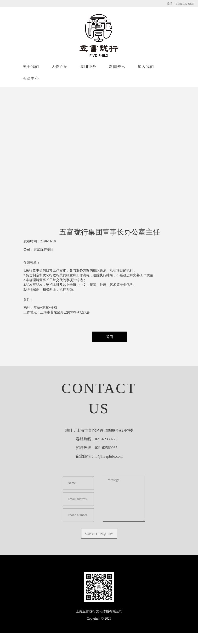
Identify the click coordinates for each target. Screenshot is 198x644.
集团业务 (88, 67)
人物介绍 (60, 67)
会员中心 (31, 79)
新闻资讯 (117, 67)
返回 (110, 337)
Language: (185, 4)
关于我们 (31, 67)
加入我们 (146, 67)
